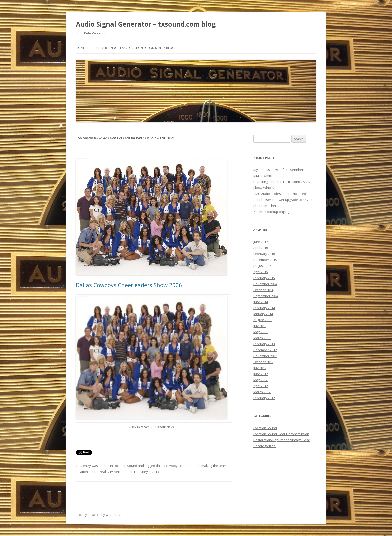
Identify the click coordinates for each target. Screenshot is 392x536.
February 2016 (264, 254)
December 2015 (265, 260)
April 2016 (261, 248)
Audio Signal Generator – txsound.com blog (146, 24)
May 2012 (261, 380)
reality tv (106, 472)
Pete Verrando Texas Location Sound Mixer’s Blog (135, 48)
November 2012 (265, 356)
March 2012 (262, 392)
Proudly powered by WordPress (99, 515)
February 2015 (264, 278)
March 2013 (262, 338)
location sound (87, 472)
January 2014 (263, 314)
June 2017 (261, 242)
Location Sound (125, 466)
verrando (122, 472)
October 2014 (263, 290)
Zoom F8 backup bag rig (271, 212)
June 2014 (261, 302)
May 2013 (261, 332)
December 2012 (265, 350)
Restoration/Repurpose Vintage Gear (282, 440)
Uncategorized (265, 446)
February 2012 (264, 398)
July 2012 (260, 368)
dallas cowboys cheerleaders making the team (191, 466)
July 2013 (260, 326)
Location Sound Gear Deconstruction (281, 434)
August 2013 (263, 320)
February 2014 (264, 308)
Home (80, 48)
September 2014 (266, 296)
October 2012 (263, 362)
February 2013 (264, 344)
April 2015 (261, 272)
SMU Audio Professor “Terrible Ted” (280, 194)
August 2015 (263, 266)
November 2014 (265, 284)
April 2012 (261, 386)
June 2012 (261, 374)
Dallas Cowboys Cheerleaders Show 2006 (129, 285)
